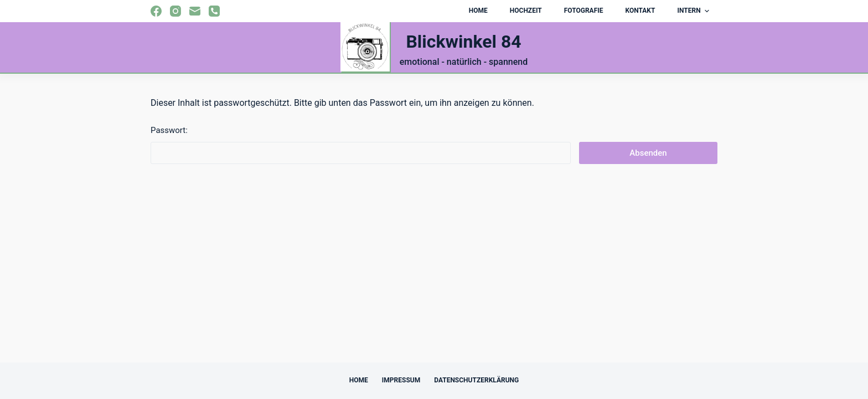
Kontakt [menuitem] (640, 11)
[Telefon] (214, 11)
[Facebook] (156, 11)
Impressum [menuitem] (401, 380)
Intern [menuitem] (694, 11)
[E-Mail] (195, 11)
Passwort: (361, 145)
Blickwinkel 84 (463, 42)
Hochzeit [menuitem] (526, 11)
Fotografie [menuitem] (584, 11)
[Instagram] (175, 11)
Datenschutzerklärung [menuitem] (476, 380)
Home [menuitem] (478, 11)
